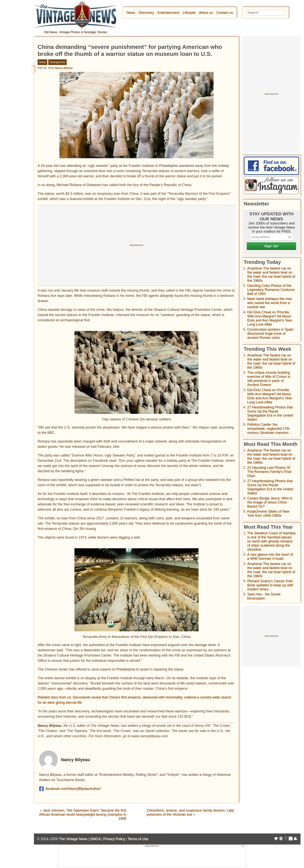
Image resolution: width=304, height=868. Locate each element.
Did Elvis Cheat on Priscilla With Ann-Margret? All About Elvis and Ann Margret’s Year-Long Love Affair (270, 318)
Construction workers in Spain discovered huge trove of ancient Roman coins (270, 334)
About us (206, 13)
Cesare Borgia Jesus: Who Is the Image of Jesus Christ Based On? (270, 502)
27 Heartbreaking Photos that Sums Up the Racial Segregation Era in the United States (270, 413)
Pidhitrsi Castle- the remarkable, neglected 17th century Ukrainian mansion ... (270, 429)
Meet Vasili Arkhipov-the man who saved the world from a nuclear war (270, 303)
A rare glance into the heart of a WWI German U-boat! (270, 557)
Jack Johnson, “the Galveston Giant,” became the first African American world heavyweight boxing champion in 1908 (82, 814)
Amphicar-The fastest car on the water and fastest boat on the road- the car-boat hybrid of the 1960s (271, 274)
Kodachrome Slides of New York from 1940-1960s (268, 513)
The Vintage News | (75, 839)
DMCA (95, 839)
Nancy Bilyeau (64, 68)
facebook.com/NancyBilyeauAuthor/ (70, 789)
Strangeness (57, 62)
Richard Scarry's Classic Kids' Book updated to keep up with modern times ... (270, 585)
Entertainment (168, 13)
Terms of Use (138, 839)
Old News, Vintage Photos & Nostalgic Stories (75, 32)
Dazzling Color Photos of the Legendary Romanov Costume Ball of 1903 (271, 290)
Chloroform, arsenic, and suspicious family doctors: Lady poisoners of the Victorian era (190, 812)
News (131, 13)
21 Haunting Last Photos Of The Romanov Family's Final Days (269, 472)
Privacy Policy (114, 839)
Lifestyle (189, 13)
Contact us (225, 13)
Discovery (146, 13)
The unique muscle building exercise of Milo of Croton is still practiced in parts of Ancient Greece (269, 379)
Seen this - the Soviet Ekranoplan (264, 596)
